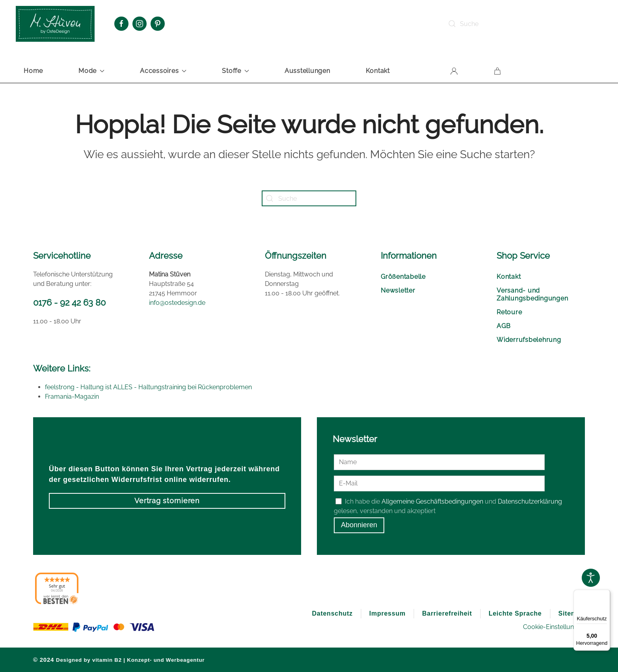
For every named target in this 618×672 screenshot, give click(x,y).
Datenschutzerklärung (530, 501)
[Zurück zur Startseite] (55, 24)
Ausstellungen (307, 71)
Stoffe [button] (235, 71)
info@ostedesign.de (177, 303)
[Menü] (605, 594)
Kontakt (378, 71)
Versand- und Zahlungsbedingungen (532, 294)
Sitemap (572, 613)
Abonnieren (359, 525)
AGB (504, 326)
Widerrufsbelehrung (529, 340)
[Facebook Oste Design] (121, 24)
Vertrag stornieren (167, 501)
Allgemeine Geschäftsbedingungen (432, 501)
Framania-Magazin (72, 397)
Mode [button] (91, 71)
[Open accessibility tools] (591, 578)
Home (33, 71)
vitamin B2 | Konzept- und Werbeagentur (148, 660)
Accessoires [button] (163, 71)
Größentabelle (403, 277)
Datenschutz (332, 613)
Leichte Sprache (515, 613)
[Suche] (501, 24)
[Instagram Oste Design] (140, 24)
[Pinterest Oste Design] (158, 24)
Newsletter (398, 290)
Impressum (387, 613)
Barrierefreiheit (447, 613)
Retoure (509, 312)
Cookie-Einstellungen (554, 627)
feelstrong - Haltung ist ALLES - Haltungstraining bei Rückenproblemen (148, 387)
